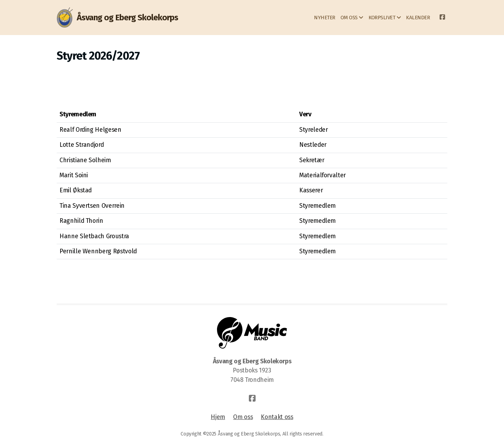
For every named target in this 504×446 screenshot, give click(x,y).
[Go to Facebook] (442, 18)
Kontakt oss (277, 417)
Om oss (243, 417)
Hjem (218, 417)
